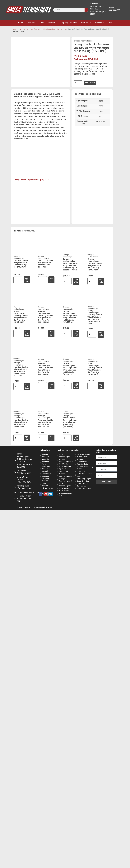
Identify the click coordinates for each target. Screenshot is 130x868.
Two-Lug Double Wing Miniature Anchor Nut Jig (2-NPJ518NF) (21, 264)
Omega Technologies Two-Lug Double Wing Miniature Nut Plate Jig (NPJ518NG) (21, 317)
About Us (32, 23)
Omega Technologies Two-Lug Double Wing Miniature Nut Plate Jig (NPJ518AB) (70, 421)
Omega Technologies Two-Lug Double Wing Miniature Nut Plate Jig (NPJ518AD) (46, 421)
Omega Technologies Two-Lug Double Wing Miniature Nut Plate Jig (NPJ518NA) (46, 369)
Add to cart (90, 83)
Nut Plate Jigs (28, 29)
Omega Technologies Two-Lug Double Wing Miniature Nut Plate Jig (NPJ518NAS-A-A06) (95, 317)
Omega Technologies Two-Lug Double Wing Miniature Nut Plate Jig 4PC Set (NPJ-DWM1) (70, 264)
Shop (42, 23)
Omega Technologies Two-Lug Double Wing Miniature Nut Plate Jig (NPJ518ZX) (95, 264)
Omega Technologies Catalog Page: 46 (31, 180)
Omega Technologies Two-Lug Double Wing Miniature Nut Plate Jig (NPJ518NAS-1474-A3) (21, 369)
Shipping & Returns (69, 23)
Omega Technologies (83, 41)
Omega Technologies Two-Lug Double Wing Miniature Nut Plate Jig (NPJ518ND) (46, 317)
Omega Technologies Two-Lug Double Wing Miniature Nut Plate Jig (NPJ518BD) (70, 369)
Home (21, 23)
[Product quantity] (78, 83)
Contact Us (86, 23)
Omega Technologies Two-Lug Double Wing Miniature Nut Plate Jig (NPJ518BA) (21, 421)
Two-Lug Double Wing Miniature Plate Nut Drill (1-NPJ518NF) (46, 264)
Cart (110, 23)
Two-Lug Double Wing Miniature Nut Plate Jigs (50, 29)
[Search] (86, 10)
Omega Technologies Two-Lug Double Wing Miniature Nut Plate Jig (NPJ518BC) (95, 369)
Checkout (99, 23)
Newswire (52, 23)
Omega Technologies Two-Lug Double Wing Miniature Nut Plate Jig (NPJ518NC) (70, 317)
